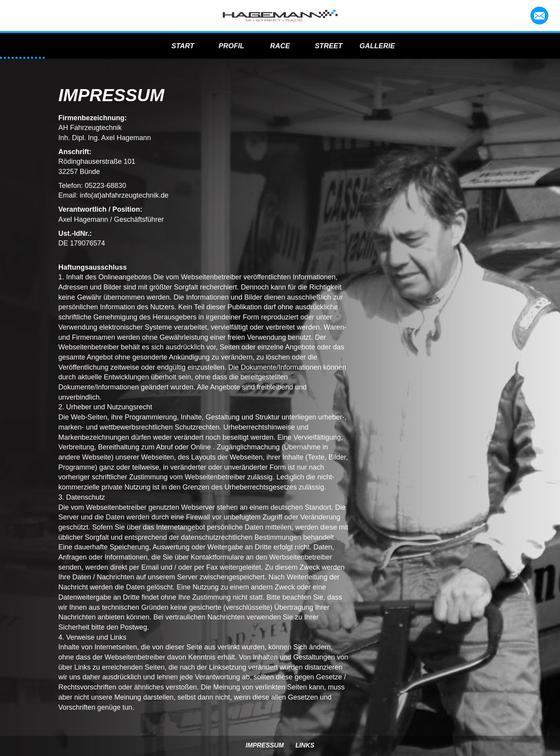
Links (305, 745)
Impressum (265, 745)
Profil (231, 46)
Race (280, 46)
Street (329, 46)
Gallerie (377, 46)
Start (183, 46)
